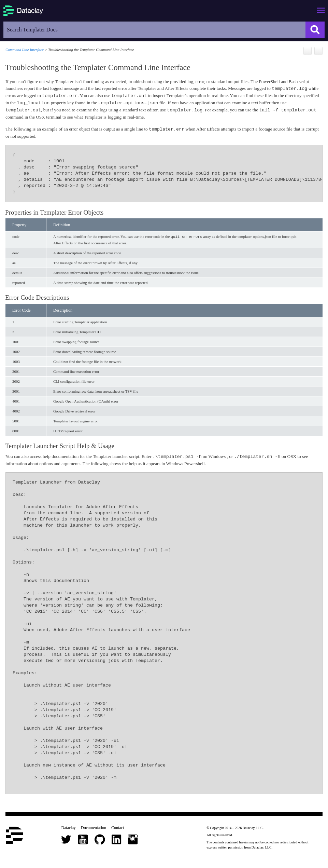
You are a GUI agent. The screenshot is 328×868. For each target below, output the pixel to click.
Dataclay (68, 827)
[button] (315, 30)
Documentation (94, 827)
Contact (118, 827)
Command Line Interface (25, 50)
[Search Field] (164, 30)
